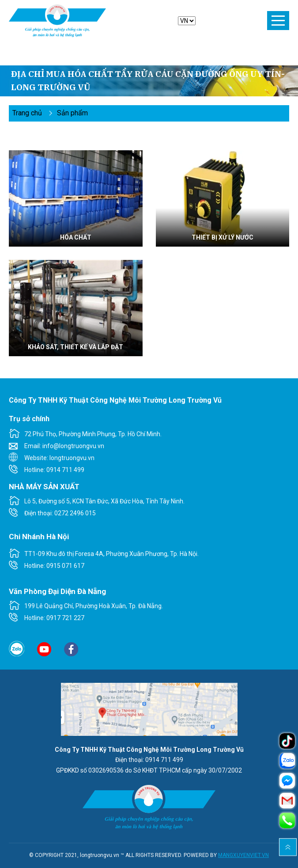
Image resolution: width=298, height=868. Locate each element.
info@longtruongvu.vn (73, 446)
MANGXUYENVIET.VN (243, 855)
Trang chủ (27, 113)
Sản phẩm (72, 113)
